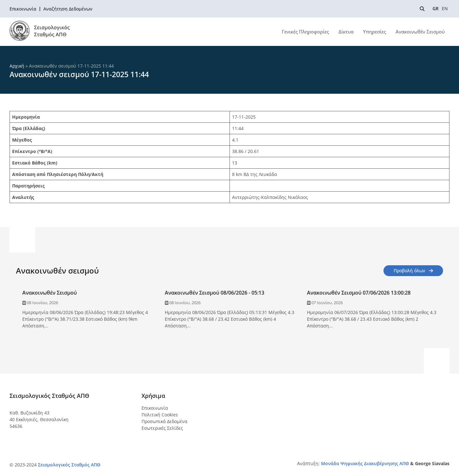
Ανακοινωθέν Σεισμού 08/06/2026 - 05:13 (215, 293)
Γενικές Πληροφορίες (305, 32)
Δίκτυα (346, 32)
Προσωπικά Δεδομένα (164, 421)
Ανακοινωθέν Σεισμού (420, 32)
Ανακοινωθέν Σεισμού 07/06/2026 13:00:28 (359, 293)
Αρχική (17, 66)
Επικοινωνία (155, 408)
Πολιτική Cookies (160, 415)
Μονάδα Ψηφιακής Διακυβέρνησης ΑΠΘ (365, 463)
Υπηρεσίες (375, 32)
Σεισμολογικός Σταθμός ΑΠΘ (69, 465)
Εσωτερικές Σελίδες (162, 428)
